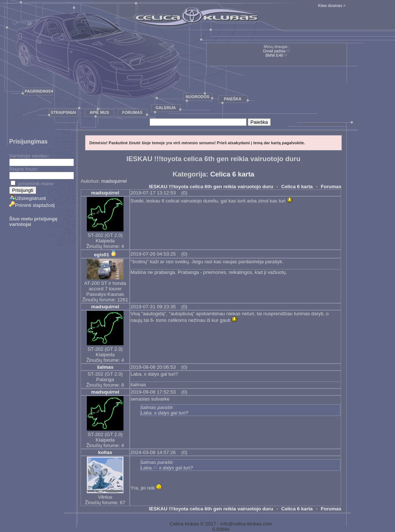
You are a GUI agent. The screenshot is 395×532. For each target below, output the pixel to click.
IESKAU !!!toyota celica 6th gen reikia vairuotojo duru (211, 187)
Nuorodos (198, 97)
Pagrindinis (38, 91)
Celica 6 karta (232, 174)
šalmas (105, 367)
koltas (105, 452)
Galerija (166, 108)
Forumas (132, 112)
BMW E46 (274, 55)
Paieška (233, 99)
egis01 (101, 255)
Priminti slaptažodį (32, 205)
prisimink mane (32, 184)
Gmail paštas (274, 51)
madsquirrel (114, 181)
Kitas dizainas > (332, 5)
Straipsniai (63, 112)
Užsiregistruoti (27, 198)
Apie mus (99, 112)
